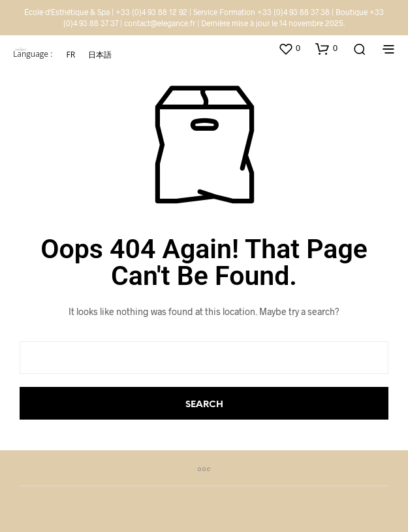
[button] (289, 48)
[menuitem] (71, 55)
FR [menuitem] (71, 54)
